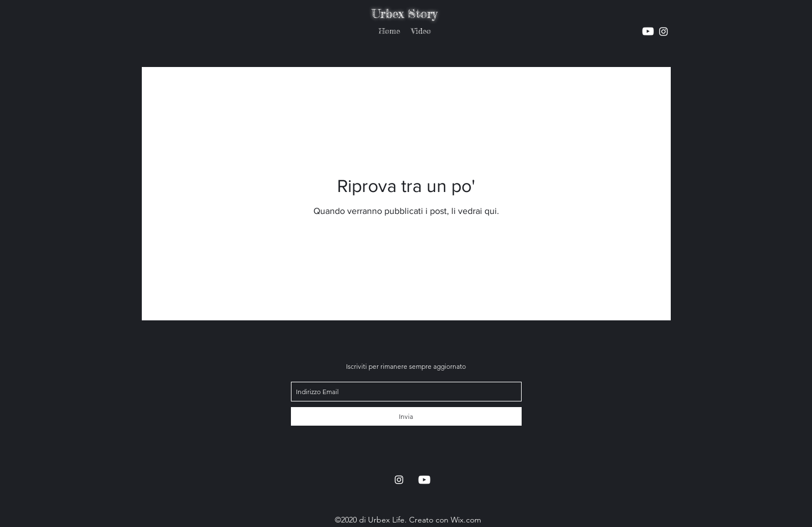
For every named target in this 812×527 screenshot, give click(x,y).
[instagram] (648, 31)
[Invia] (406, 416)
